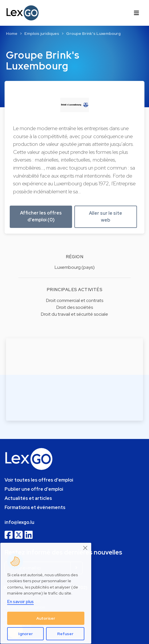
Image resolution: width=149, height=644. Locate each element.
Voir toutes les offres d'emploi (39, 480)
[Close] (86, 548)
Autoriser (46, 618)
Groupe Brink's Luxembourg (93, 33)
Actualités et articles (28, 498)
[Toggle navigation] (136, 13)
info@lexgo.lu (19, 522)
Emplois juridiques (42, 33)
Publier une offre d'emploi (34, 489)
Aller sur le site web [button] (106, 217)
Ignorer (26, 634)
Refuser (65, 634)
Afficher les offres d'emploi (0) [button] (41, 216)
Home (12, 33)
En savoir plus (20, 602)
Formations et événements (35, 507)
